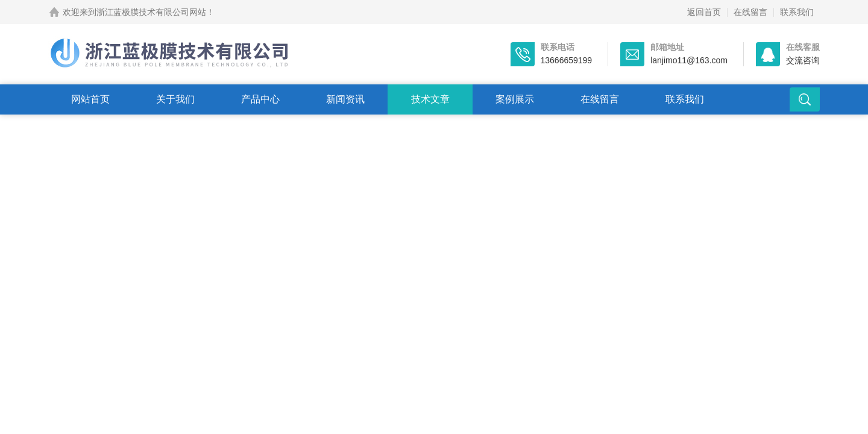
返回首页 (704, 12)
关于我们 (175, 99)
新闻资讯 (345, 99)
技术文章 (430, 99)
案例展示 (515, 99)
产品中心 (260, 99)
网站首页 (90, 99)
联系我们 (797, 12)
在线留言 (750, 12)
